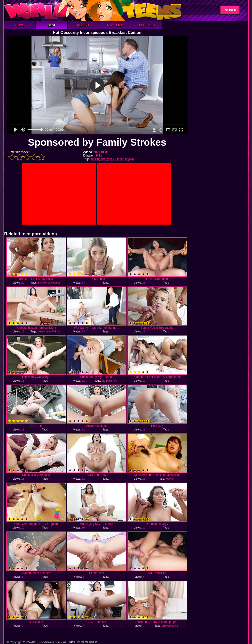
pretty (105, 159)
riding (175, 626)
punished (112, 381)
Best (51, 25)
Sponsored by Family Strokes (97, 142)
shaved (166, 626)
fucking (96, 159)
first (40, 283)
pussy (41, 331)
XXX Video (147, 25)
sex (112, 159)
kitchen (120, 159)
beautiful (51, 331)
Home (20, 25)
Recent (83, 25)
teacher (170, 479)
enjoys (130, 159)
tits (58, 331)
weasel (55, 283)
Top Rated (115, 25)
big (103, 381)
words (47, 283)
